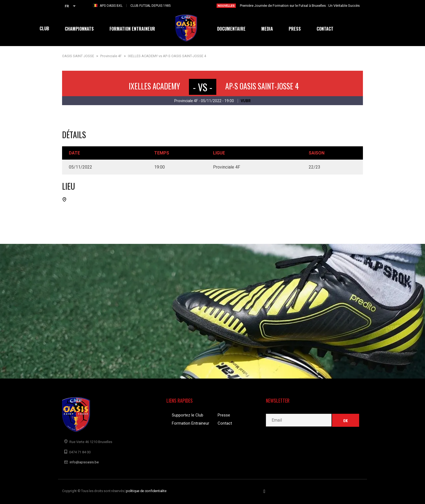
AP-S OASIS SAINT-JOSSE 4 (262, 86)
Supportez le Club (188, 415)
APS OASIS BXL (111, 6)
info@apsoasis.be (84, 462)
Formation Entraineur (191, 423)
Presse (224, 415)
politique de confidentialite (146, 491)
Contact (225, 423)
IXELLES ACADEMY (154, 86)
